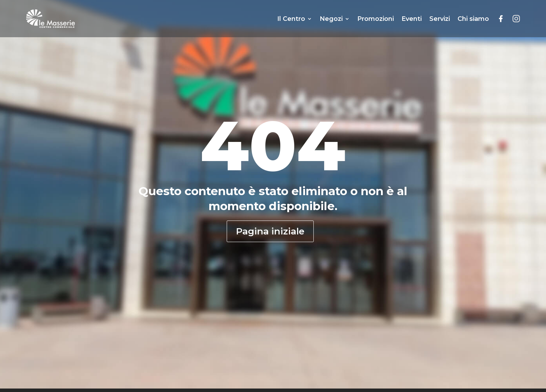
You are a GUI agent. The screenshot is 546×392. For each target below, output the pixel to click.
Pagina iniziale (270, 231)
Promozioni (376, 19)
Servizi (440, 19)
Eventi (412, 19)
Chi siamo (473, 19)
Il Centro (291, 19)
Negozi (331, 19)
